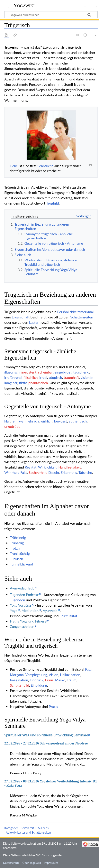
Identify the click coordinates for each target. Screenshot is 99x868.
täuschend (81, 372)
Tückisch (17, 559)
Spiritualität (68, 616)
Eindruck (36, 680)
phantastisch (38, 383)
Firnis (49, 680)
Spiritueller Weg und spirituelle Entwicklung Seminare (46, 735)
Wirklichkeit (47, 467)
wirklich (46, 421)
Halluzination (70, 675)
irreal (43, 377)
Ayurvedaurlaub (22, 588)
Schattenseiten (82, 317)
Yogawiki (24, 5)
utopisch (56, 377)
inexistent (29, 372)
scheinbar (45, 372)
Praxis (53, 707)
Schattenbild (20, 685)
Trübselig (17, 543)
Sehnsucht (45, 166)
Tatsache (85, 472)
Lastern (35, 322)
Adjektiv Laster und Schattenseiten (28, 832)
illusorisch (12, 372)
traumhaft (71, 377)
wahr (23, 421)
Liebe (14, 166)
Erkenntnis (69, 472)
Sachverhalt (38, 472)
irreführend (13, 377)
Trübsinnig (18, 538)
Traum (72, 680)
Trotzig (15, 548)
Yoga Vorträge (21, 605)
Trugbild (53, 203)
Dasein (54, 472)
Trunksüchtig (20, 553)
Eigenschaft (21, 317)
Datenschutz (11, 863)
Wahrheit (12, 472)
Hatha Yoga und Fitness (28, 621)
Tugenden (18, 600)
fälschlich (30, 377)
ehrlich (34, 421)
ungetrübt (12, 426)
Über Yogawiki (32, 863)
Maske (60, 680)
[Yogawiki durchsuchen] (51, 15)
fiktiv (23, 383)
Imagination (19, 680)
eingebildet (63, 372)
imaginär (11, 383)
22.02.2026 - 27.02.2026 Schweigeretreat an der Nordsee (46, 743)
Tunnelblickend (22, 564)
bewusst (61, 421)
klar (7, 421)
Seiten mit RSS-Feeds (35, 828)
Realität (31, 467)
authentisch (78, 421)
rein (14, 421)
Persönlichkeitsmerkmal (75, 312)
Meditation (30, 611)
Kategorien (11, 828)
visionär (87, 377)
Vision (54, 675)
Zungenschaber (22, 626)
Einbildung (39, 685)
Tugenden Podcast (24, 595)
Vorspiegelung (36, 675)
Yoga (14, 611)
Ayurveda (50, 611)
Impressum (51, 863)
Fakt (24, 472)
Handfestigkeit (70, 467)
